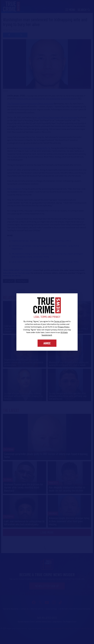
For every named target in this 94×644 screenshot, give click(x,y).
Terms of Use (59, 321)
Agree (47, 343)
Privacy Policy (64, 327)
